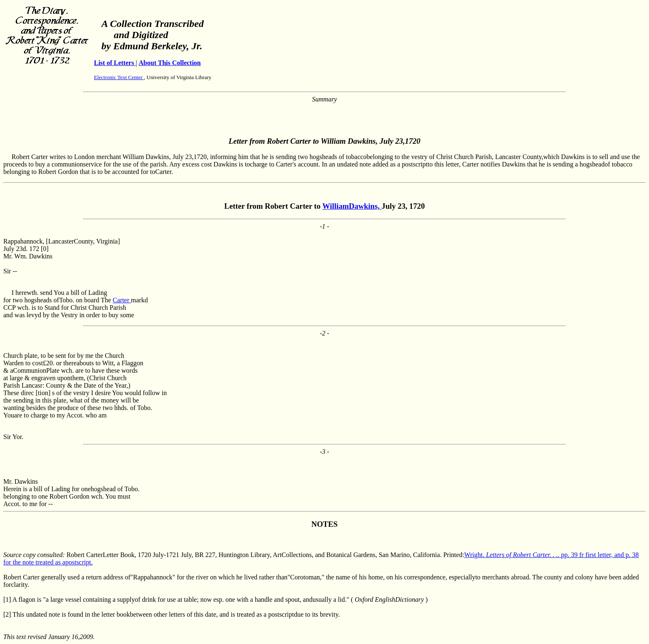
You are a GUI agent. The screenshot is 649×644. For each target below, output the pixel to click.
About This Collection (170, 63)
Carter (122, 300)
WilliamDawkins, (352, 206)
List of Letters (115, 63)
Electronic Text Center (119, 77)
